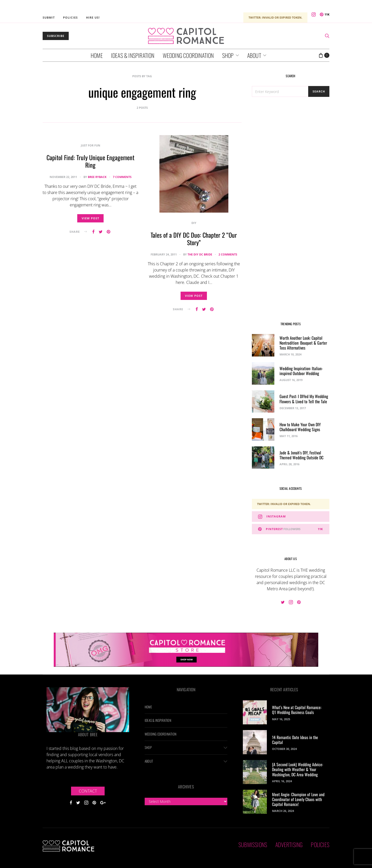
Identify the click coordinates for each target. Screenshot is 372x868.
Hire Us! (93, 17)
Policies (70, 17)
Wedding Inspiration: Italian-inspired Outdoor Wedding (301, 371)
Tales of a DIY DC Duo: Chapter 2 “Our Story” (194, 239)
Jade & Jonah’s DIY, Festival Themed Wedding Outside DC (301, 455)
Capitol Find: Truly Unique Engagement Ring (90, 161)
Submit (49, 17)
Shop (228, 55)
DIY (194, 223)
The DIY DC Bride (200, 254)
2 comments (228, 254)
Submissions (253, 844)
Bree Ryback (97, 177)
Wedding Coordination (188, 55)
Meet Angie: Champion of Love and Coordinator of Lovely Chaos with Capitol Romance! (298, 799)
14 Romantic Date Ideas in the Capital (295, 740)
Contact (88, 791)
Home (97, 55)
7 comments (122, 177)
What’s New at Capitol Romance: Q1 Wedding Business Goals (297, 710)
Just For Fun (91, 145)
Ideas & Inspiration (133, 55)
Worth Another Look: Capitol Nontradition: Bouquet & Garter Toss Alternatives (303, 343)
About (254, 55)
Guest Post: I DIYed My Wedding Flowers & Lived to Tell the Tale (304, 399)
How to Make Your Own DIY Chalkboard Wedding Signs (300, 427)
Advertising (289, 844)
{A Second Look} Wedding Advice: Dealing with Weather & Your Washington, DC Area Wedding (297, 769)
